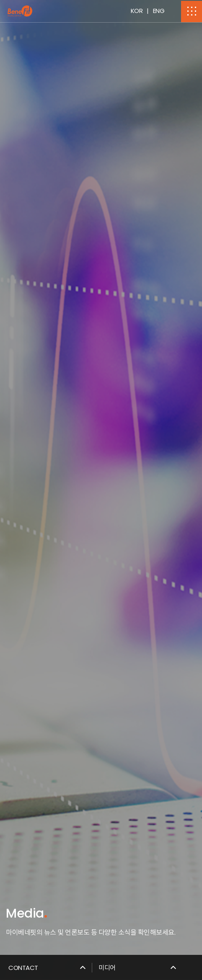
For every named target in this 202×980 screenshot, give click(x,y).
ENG (159, 11)
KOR (137, 11)
